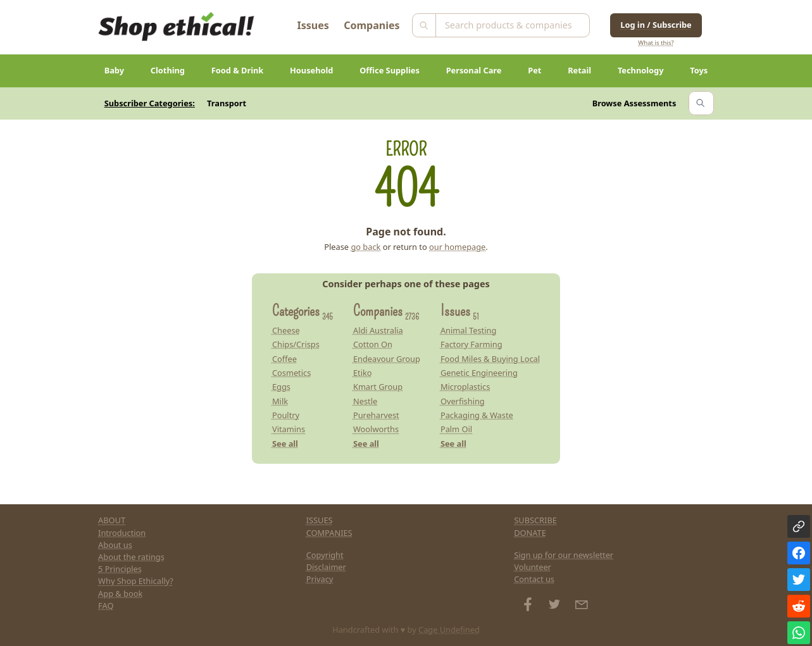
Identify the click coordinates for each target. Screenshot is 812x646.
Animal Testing (468, 330)
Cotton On (373, 344)
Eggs (281, 387)
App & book (120, 593)
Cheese (286, 330)
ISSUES (320, 520)
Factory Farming (472, 344)
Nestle (365, 401)
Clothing (168, 70)
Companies (372, 25)
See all (285, 444)
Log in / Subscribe (656, 25)
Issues (313, 25)
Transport (227, 103)
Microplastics (465, 387)
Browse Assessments (634, 103)
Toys (699, 70)
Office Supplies (390, 70)
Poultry (286, 415)
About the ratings (131, 557)
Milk (280, 401)
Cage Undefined (449, 630)
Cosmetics (291, 373)
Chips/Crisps (296, 344)
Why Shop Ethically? (136, 581)
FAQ (106, 606)
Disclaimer (326, 567)
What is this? (656, 43)
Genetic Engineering (479, 373)
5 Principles (120, 569)
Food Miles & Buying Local (490, 359)
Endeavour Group (387, 359)
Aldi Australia (378, 330)
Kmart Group (378, 387)
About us (115, 545)
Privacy (320, 579)
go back (365, 247)
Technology (641, 70)
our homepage (457, 247)
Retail (579, 70)
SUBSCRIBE (535, 520)
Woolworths (376, 429)
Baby (114, 70)
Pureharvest (376, 415)
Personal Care (474, 70)
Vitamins (289, 429)
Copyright (325, 555)
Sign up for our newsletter (564, 555)
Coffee (284, 359)
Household (311, 70)
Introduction (122, 533)
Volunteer (533, 567)
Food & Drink (238, 70)
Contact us (534, 579)
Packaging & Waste (477, 415)
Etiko (363, 373)
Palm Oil (456, 429)
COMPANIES (329, 533)
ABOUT (112, 520)
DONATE (530, 533)
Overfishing (463, 401)
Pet (534, 70)
